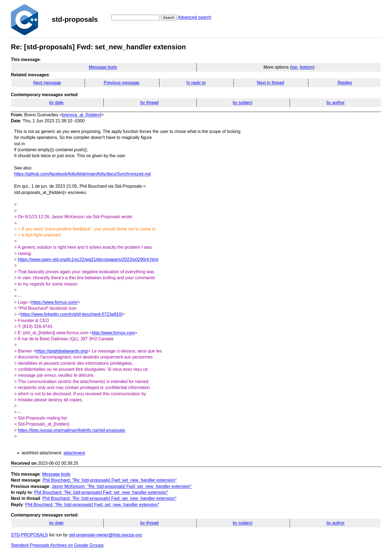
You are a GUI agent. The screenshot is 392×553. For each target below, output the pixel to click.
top (294, 67)
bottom (306, 67)
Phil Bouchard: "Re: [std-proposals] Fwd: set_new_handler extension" (110, 480)
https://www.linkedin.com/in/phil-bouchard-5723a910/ (71, 314)
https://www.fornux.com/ (54, 302)
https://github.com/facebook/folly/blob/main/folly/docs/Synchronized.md (82, 174)
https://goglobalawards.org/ (62, 351)
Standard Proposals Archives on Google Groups (57, 545)
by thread (150, 103)
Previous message (122, 83)
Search (169, 18)
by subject (243, 103)
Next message (47, 83)
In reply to (196, 83)
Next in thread (271, 83)
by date (56, 103)
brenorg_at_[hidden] (82, 115)
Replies (345, 83)
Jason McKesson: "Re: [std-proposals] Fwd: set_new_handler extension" (122, 486)
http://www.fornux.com (113, 333)
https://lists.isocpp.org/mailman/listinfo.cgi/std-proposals (72, 430)
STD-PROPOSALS (29, 535)
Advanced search (194, 17)
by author (336, 103)
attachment (74, 453)
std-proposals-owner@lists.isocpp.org (105, 535)
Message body (103, 67)
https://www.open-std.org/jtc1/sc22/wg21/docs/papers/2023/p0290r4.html (88, 259)
